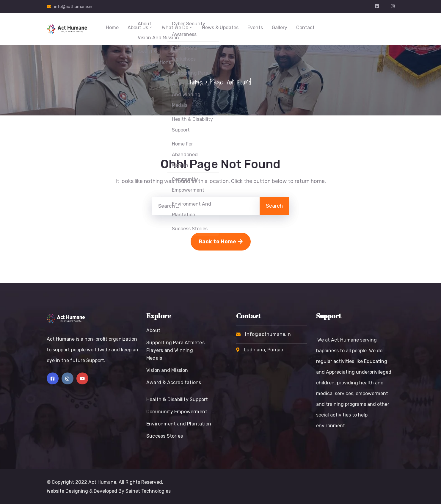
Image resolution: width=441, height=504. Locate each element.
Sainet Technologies (148, 491)
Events (255, 28)
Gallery (280, 28)
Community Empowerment (177, 412)
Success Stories (165, 436)
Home (112, 28)
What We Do (177, 28)
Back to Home (221, 242)
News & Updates (220, 28)
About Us (140, 28)
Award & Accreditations (174, 382)
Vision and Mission (167, 370)
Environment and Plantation (179, 424)
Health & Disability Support (177, 399)
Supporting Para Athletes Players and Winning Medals (175, 350)
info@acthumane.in (73, 7)
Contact (305, 28)
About (153, 330)
